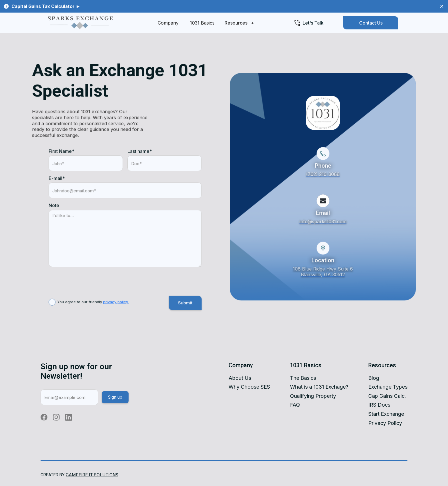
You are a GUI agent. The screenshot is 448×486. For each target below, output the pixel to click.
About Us (240, 378)
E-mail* (57, 179)
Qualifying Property (313, 396)
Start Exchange (386, 414)
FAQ (295, 405)
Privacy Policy (385, 423)
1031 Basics (202, 23)
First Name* (62, 152)
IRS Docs (379, 405)
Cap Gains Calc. (387, 396)
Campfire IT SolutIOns (92, 475)
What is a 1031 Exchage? (319, 387)
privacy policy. (116, 303)
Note (54, 207)
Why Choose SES (249, 387)
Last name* (140, 152)
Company (168, 23)
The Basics (303, 378)
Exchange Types (388, 387)
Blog (374, 378)
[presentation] (92, 279)
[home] (80, 23)
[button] (239, 23)
